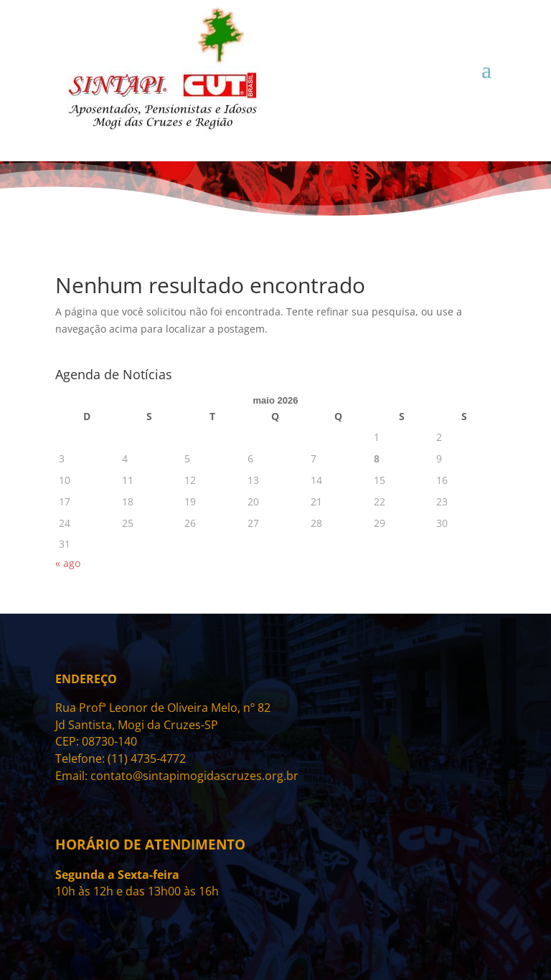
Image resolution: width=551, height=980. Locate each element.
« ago (68, 563)
